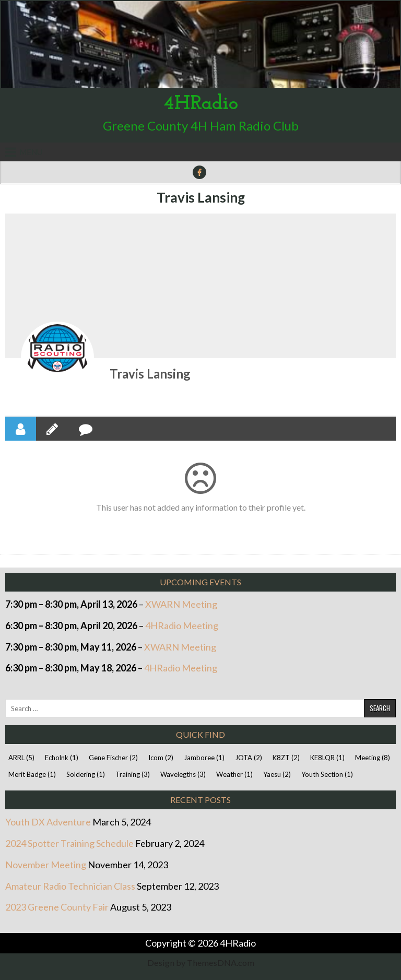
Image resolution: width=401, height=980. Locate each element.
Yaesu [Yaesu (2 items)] (277, 774)
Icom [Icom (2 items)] (161, 758)
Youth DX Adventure (48, 822)
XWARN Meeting (181, 604)
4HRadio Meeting (182, 625)
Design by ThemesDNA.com (201, 963)
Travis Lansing (201, 198)
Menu (31, 152)
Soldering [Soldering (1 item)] (86, 774)
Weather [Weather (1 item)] (234, 774)
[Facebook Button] (199, 172)
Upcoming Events (200, 582)
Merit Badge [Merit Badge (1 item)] (32, 774)
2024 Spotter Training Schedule (69, 843)
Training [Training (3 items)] (133, 774)
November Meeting (46, 865)
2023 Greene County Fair (57, 907)
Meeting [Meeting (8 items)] (373, 758)
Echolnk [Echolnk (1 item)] (62, 758)
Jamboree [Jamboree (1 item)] (204, 758)
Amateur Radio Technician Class (70, 886)
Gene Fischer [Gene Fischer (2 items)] (113, 758)
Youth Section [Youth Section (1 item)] (327, 774)
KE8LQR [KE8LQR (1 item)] (327, 758)
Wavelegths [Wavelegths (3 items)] (183, 774)
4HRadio (201, 104)
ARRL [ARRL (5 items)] (21, 758)
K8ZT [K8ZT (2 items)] (286, 758)
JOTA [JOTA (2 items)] (249, 758)
